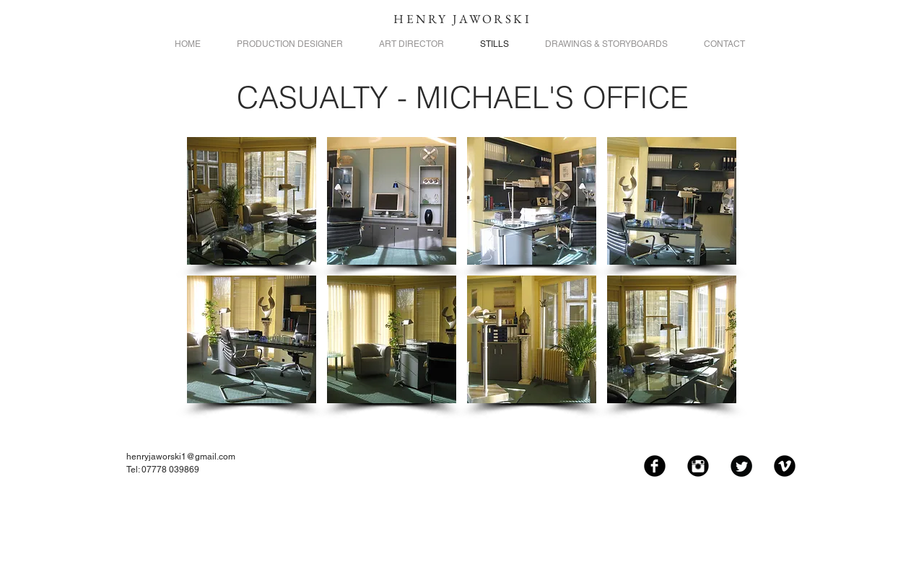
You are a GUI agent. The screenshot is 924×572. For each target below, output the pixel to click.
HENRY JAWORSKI (462, 19)
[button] (252, 201)
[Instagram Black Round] (698, 466)
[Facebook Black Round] (655, 466)
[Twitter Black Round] (741, 466)
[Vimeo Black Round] (785, 466)
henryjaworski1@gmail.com (181, 457)
